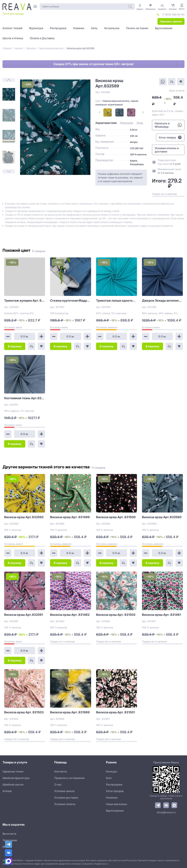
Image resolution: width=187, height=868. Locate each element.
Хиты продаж (115, 791)
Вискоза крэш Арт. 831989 (70, 712)
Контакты (61, 771)
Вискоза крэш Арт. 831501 (116, 712)
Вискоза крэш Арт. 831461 (161, 615)
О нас (58, 784)
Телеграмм (10, 840)
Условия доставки (66, 798)
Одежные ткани (13, 771)
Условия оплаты (65, 804)
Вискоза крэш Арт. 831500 (116, 517)
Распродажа (114, 784)
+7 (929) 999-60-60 (173, 14)
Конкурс (112, 771)
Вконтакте (9, 834)
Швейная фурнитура (16, 778)
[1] (9, 94)
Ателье (7, 791)
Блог (109, 778)
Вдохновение (115, 811)
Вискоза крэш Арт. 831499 (70, 517)
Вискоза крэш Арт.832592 (24, 517)
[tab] (106, 123)
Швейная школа (13, 784)
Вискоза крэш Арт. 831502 (116, 615)
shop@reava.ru (166, 812)
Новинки (112, 798)
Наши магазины (116, 804)
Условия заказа (64, 791)
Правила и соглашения (69, 778)
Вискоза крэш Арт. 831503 (24, 712)
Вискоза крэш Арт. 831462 (70, 615)
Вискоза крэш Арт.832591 (24, 615)
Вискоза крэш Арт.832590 (162, 517)
